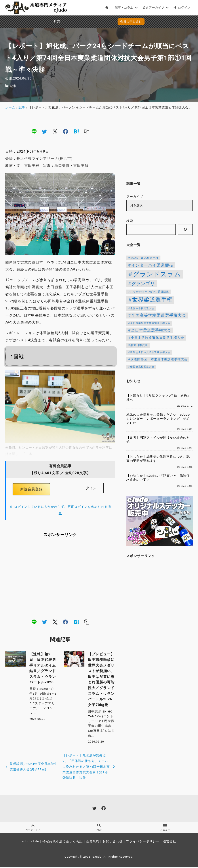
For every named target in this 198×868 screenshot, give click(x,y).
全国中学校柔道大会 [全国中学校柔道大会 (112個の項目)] (142, 308)
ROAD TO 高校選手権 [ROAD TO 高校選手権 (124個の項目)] (144, 258)
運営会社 (169, 842)
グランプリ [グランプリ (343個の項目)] (143, 284)
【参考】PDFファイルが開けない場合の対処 (158, 440)
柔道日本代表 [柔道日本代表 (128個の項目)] (139, 345)
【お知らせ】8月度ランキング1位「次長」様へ (159, 398)
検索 (130, 221)
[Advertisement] (60, 578)
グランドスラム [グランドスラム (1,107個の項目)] (157, 274)
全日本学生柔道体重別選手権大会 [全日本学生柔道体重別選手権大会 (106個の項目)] (150, 323)
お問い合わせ (113, 842)
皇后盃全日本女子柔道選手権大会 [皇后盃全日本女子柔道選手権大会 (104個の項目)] (150, 352)
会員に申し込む (100, 22)
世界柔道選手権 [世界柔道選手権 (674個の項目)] (152, 299)
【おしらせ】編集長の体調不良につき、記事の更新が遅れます (158, 459)
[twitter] (44, 131)
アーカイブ (135, 197)
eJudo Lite (30, 842)
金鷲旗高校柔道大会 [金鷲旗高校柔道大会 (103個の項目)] (142, 367)
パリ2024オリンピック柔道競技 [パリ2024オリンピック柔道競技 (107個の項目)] (149, 292)
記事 (13, 86)
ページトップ (33, 828)
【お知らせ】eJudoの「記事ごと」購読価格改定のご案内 (158, 478)
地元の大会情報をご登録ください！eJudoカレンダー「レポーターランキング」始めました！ (158, 419)
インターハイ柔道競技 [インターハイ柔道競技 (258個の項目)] (152, 265)
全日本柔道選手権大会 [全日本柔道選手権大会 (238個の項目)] (151, 330)
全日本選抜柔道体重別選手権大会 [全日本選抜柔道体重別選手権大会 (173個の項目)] (158, 338)
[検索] (185, 229)
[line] (34, 131)
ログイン (89, 488)
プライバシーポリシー (143, 842)
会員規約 (93, 842)
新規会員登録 (31, 490)
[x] (55, 131)
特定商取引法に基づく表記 (62, 842)
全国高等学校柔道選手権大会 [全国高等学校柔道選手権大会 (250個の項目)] (159, 315)
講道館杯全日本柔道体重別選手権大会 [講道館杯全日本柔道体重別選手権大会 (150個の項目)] (159, 359)
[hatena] (76, 131)
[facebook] (66, 131)
